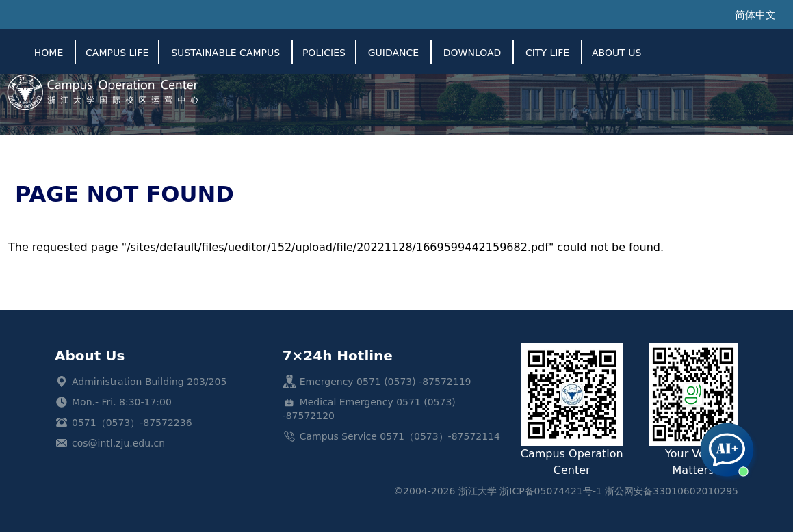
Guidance (393, 53)
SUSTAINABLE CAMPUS (225, 53)
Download (472, 53)
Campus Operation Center (572, 410)
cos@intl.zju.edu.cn (118, 443)
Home (49, 53)
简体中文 (755, 15)
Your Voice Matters (693, 410)
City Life (547, 53)
